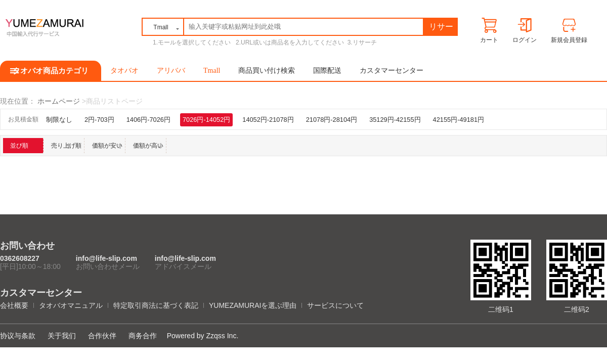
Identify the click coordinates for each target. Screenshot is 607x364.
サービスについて (335, 305)
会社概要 (14, 305)
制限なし (59, 120)
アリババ (171, 71)
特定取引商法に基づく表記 (156, 305)
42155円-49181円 (459, 120)
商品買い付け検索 (267, 71)
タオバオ (124, 71)
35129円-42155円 (395, 120)
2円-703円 (99, 120)
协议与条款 (18, 336)
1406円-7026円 (148, 120)
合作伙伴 (102, 336)
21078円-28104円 (332, 120)
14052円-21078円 (268, 120)
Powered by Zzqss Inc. (203, 336)
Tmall (212, 71)
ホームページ (59, 101)
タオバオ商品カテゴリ (51, 71)
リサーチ (441, 29)
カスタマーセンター (392, 71)
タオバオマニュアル (71, 305)
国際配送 (327, 71)
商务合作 (143, 336)
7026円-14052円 (206, 120)
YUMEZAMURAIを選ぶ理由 (253, 305)
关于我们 (62, 336)
